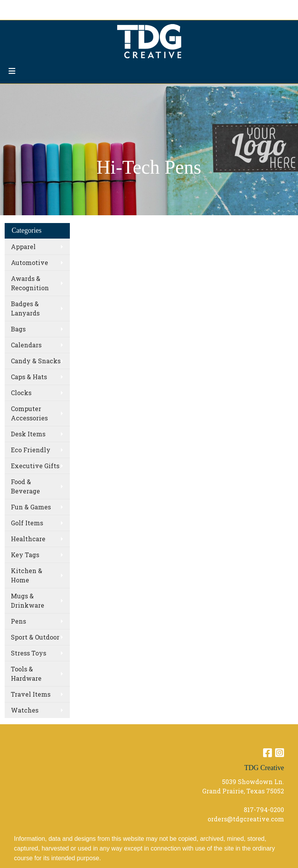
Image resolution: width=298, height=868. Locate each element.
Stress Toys (29, 653)
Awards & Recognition (30, 283)
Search (190, 8)
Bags (18, 329)
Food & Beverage (25, 486)
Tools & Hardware (26, 674)
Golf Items (27, 523)
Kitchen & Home (27, 575)
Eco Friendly (31, 450)
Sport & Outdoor (35, 637)
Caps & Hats (29, 377)
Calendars (26, 345)
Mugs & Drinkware (28, 600)
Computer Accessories (29, 413)
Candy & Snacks (36, 361)
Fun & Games (31, 507)
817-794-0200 (264, 810)
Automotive (29, 262)
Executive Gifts (35, 466)
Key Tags (25, 555)
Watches (25, 710)
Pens (18, 621)
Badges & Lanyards (25, 308)
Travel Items (31, 694)
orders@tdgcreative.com (246, 819)
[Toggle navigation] (12, 71)
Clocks (21, 393)
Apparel (23, 247)
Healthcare (28, 539)
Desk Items (28, 434)
